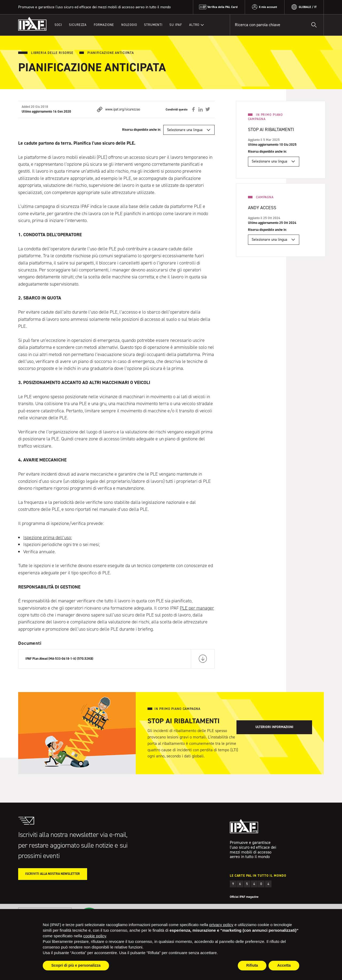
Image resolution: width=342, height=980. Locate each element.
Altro (194, 25)
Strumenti (153, 25)
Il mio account (268, 7)
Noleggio (129, 25)
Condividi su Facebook (193, 110)
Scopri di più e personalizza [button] (76, 965)
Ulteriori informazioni (274, 727)
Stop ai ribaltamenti (271, 129)
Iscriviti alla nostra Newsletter (53, 874)
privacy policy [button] (221, 925)
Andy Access (262, 208)
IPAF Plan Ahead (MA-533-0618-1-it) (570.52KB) (59, 659)
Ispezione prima (39, 538)
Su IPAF (176, 25)
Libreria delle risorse (52, 53)
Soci (58, 25)
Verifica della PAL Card (222, 7)
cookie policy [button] (95, 936)
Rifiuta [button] (252, 965)
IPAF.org (32, 24)
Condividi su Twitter (208, 110)
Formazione (104, 25)
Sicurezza (78, 25)
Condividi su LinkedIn (200, 110)
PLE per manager (197, 608)
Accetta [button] (284, 965)
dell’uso (63, 538)
